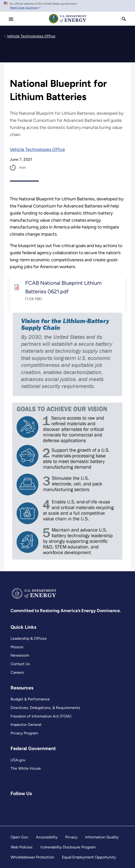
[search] (124, 19)
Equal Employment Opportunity (89, 857)
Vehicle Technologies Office (37, 149)
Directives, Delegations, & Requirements (45, 708)
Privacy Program (24, 733)
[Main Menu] (11, 19)
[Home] (68, 23)
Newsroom (20, 655)
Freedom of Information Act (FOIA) (41, 716)
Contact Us (20, 664)
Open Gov (19, 837)
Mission (17, 647)
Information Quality (102, 837)
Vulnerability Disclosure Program (68, 847)
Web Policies (21, 847)
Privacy (71, 837)
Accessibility (47, 837)
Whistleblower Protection (32, 857)
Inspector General (26, 725)
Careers (17, 672)
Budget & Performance (30, 699)
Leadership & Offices (29, 638)
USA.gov (18, 760)
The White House (26, 768)
